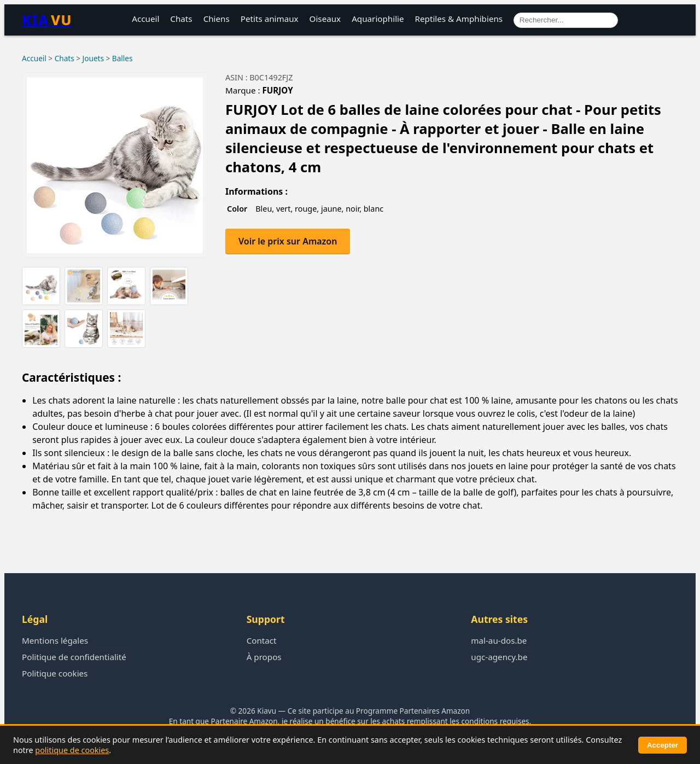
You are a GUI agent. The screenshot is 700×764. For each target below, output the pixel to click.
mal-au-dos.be (499, 640)
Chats (181, 19)
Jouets (93, 58)
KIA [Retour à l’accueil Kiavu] (47, 20)
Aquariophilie (378, 19)
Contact (262, 640)
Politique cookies (55, 673)
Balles (122, 58)
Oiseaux (325, 19)
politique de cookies (72, 750)
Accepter (663, 745)
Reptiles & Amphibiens (459, 19)
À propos (264, 657)
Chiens (217, 19)
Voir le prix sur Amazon (288, 241)
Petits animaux (270, 19)
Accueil (145, 19)
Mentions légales (55, 640)
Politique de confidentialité (74, 657)
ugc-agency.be (499, 657)
